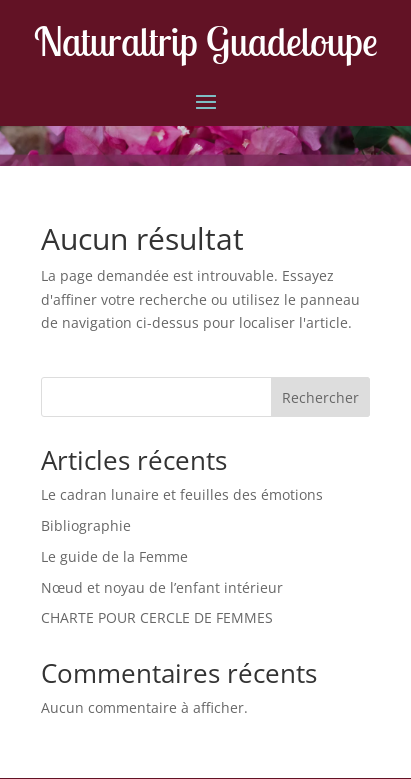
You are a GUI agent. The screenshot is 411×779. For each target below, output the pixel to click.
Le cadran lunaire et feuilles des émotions (182, 494)
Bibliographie (86, 525)
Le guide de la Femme (114, 556)
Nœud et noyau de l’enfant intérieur (162, 587)
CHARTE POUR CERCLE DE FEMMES (157, 617)
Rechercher (320, 397)
